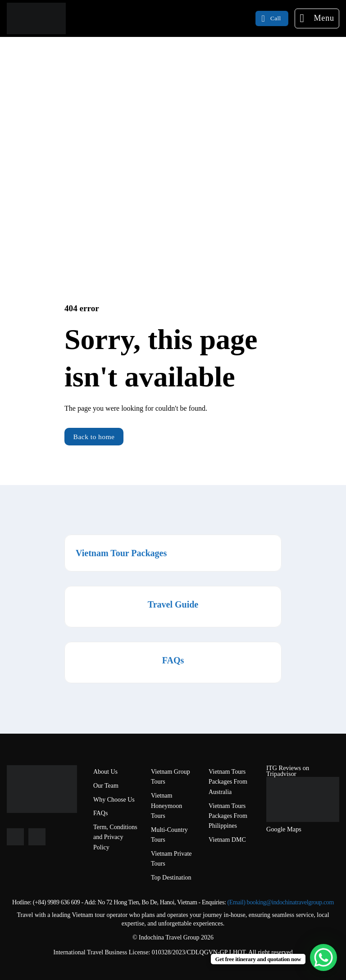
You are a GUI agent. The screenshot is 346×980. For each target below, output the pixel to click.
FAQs (173, 660)
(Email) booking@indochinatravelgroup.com (281, 902)
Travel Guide (173, 604)
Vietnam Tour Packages (121, 553)
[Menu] (317, 18)
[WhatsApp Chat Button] (323, 957)
